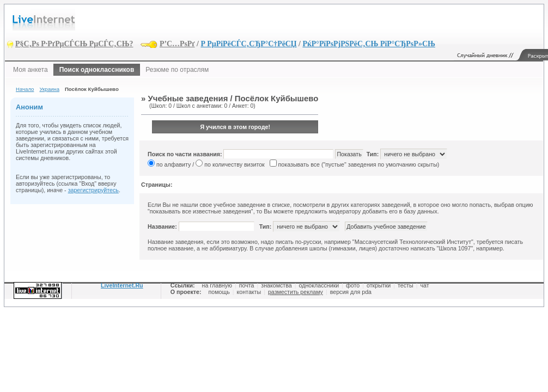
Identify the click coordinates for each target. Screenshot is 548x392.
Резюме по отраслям (177, 70)
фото (353, 285)
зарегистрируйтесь (93, 190)
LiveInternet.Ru (122, 285)
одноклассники (319, 285)
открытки (379, 285)
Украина (49, 89)
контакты (249, 292)
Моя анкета (31, 70)
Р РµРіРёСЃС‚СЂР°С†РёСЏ (248, 44)
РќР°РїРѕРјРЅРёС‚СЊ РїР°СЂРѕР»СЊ (369, 44)
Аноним (29, 107)
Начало (25, 89)
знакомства (276, 285)
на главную (217, 285)
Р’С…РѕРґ (177, 44)
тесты (406, 285)
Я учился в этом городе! (235, 127)
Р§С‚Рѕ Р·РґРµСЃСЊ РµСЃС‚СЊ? (74, 44)
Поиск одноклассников (97, 70)
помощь (219, 292)
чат (424, 285)
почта (247, 285)
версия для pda (351, 292)
